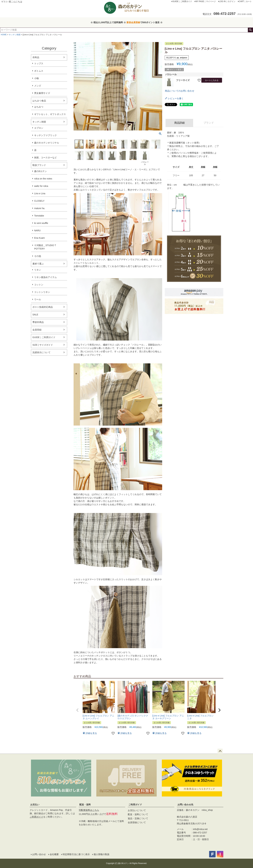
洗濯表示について (41, 352)
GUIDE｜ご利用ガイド (44, 337)
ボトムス (39, 71)
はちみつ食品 (39, 101)
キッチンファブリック (46, 135)
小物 (36, 78)
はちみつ (39, 107)
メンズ (38, 86)
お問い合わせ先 (185, 805)
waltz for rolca (41, 186)
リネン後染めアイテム (46, 277)
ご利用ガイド (36, 817)
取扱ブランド (39, 165)
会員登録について (137, 822)
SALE (35, 315)
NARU (37, 230)
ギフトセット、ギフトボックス (50, 114)
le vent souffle (41, 223)
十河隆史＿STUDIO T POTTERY (45, 247)
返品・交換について (138, 818)
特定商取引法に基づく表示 (76, 854)
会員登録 (37, 330)
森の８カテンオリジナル (47, 143)
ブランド (209, 123)
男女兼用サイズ (42, 93)
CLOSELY (39, 201)
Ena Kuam (39, 238)
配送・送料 (85, 805)
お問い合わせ (39, 854)
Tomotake (39, 216)
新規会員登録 (133, 22)
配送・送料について (138, 814)
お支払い (35, 805)
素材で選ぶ (38, 264)
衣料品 (36, 57)
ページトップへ (220, 751)
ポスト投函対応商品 (43, 307)
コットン (39, 285)
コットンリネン (42, 292)
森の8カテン (40, 171)
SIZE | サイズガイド (43, 345)
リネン (38, 270)
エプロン (39, 128)
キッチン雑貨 (15, 35)
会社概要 (54, 854)
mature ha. (40, 208)
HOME (4, 35)
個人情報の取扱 (101, 854)
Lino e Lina (40, 193)
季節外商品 (38, 322)
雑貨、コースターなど (46, 158)
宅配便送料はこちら (89, 810)
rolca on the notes (43, 179)
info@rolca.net (200, 829)
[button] (77, 710)
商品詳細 (179, 123)
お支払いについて (137, 810)
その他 (38, 256)
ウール (38, 299)
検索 (250, 30)
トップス (39, 63)
